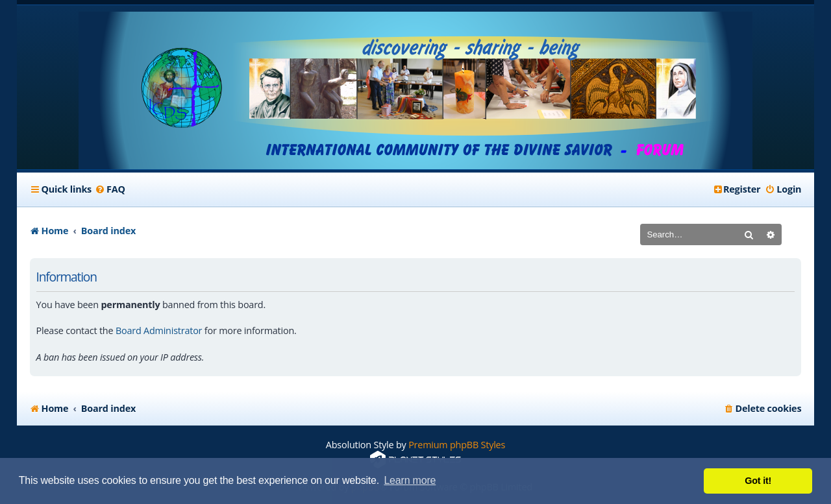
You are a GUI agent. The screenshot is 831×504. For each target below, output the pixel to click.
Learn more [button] (410, 480)
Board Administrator (159, 330)
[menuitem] (110, 189)
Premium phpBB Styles (457, 445)
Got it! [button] (758, 481)
